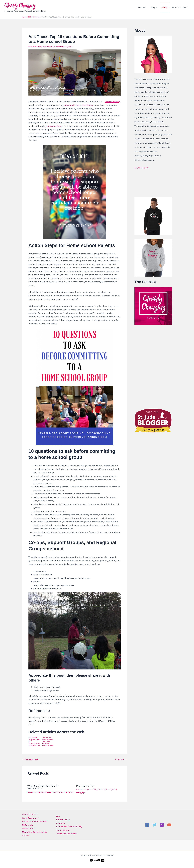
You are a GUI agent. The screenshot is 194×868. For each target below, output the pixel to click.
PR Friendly (28, 825)
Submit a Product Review (34, 821)
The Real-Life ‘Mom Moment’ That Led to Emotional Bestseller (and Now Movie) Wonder (48, 741)
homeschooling (53, 126)
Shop (166, 7)
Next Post (121, 760)
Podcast (144, 7)
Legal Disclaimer (30, 818)
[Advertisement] (153, 366)
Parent (50, 792)
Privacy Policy (62, 820)
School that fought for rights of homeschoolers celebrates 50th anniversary (34, 741)
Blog (155, 7)
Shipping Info (62, 830)
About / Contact (180, 7)
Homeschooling (112, 102)
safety (79, 793)
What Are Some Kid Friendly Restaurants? (43, 787)
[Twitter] (154, 825)
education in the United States (78, 105)
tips (84, 793)
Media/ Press (28, 828)
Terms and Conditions (66, 834)
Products (60, 823)
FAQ (58, 816)
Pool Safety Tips (85, 786)
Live (45, 792)
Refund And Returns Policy (69, 827)
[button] (158, 7)
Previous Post (30, 760)
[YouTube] (169, 825)
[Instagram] (162, 825)
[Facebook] (147, 825)
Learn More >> (141, 168)
